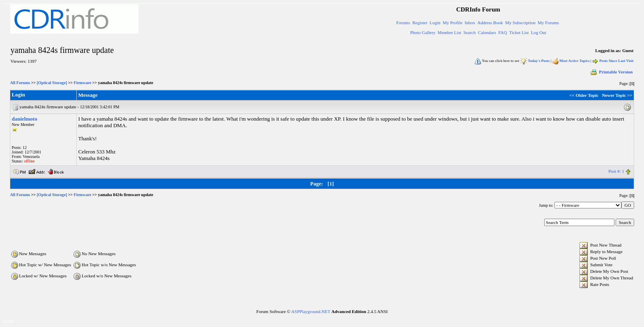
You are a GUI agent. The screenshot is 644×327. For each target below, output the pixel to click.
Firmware (83, 83)
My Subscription (520, 23)
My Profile (453, 23)
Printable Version (611, 72)
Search (469, 32)
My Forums (548, 23)
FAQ (503, 32)
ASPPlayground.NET (311, 311)
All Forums (20, 83)
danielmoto (25, 119)
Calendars (487, 32)
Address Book (490, 23)
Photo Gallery (423, 32)
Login (435, 23)
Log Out (539, 32)
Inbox (470, 23)
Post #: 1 (616, 171)
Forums (403, 23)
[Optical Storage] (52, 83)
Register (420, 23)
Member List (450, 32)
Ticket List (519, 32)
